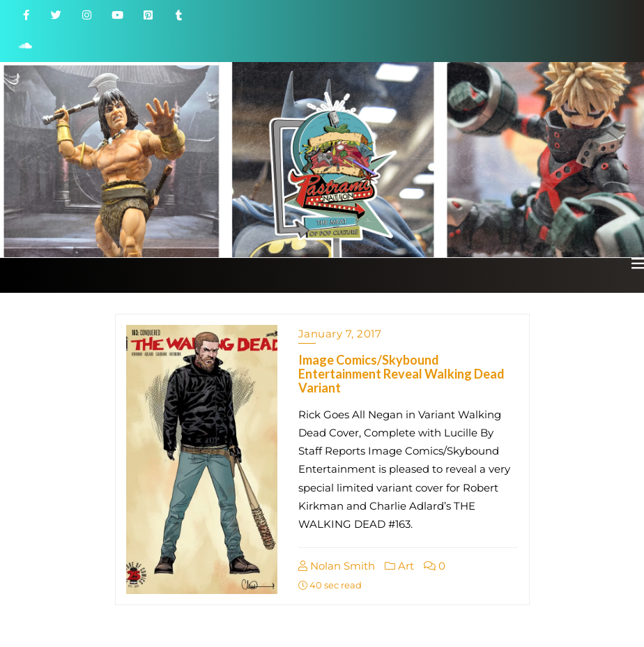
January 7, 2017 (340, 334)
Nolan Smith (337, 566)
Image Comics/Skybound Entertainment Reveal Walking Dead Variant (401, 374)
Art (399, 566)
